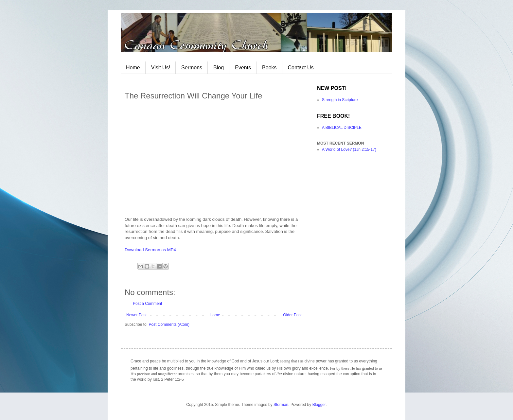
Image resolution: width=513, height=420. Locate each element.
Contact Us (301, 68)
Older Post (292, 315)
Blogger (319, 405)
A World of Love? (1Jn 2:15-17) (349, 149)
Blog (219, 68)
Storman (281, 405)
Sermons (192, 68)
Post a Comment (147, 304)
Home (133, 68)
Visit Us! (161, 68)
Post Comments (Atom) (169, 324)
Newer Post (136, 315)
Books (269, 68)
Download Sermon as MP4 (150, 250)
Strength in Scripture (340, 100)
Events (243, 68)
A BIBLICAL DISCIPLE (342, 128)
